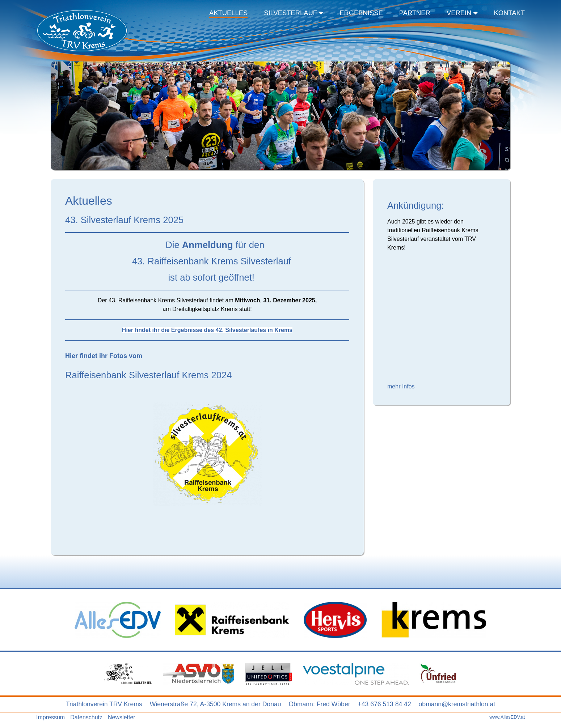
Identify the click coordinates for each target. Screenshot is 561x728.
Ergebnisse (361, 13)
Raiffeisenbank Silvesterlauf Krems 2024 (148, 375)
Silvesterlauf (294, 13)
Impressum (50, 717)
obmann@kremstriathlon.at (457, 704)
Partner (415, 13)
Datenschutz (86, 717)
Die (124, 245)
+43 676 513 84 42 (384, 704)
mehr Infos (401, 386)
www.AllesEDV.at (507, 717)
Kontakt (510, 13)
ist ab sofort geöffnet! (160, 277)
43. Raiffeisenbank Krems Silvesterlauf (178, 261)
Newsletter (122, 717)
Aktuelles (228, 13)
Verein (462, 13)
